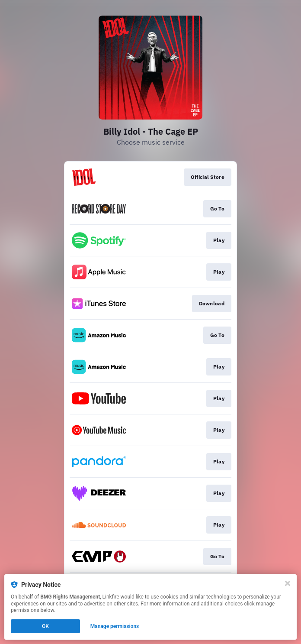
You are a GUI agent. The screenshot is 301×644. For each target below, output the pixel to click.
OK (45, 626)
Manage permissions (115, 626)
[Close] (288, 583)
